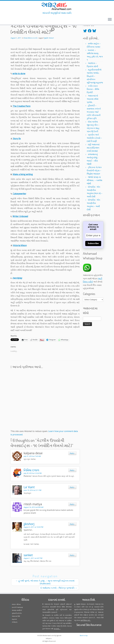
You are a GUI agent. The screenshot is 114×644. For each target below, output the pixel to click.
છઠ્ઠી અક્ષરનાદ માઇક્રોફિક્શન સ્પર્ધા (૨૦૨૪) (93, 148)
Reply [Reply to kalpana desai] (72, 453)
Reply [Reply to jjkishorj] (72, 524)
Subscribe (93, 243)
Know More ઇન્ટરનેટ (31, 38)
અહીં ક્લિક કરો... (86, 620)
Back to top (84, 635)
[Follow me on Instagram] (7, 20)
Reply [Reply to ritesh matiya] (72, 504)
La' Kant (29, 487)
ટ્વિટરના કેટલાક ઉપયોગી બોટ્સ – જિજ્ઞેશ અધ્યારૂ (94, 170)
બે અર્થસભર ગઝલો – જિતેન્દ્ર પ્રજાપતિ (59, 588)
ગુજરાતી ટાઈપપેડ (17, 613)
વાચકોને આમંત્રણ (17, 607)
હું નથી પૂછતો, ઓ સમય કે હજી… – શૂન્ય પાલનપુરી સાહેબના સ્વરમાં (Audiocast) (45, 582)
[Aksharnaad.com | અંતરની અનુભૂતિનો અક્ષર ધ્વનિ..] (57, 6)
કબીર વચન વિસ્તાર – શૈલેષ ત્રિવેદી (93, 89)
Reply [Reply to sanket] (72, 555)
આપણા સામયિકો (17, 610)
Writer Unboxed (20, 216)
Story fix (17, 139)
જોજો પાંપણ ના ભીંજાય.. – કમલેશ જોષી (94, 180)
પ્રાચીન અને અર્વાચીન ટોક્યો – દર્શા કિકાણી (94, 138)
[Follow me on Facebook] (5, 20)
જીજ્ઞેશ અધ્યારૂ (49, 38)
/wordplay (17, 278)
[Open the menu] (110, 20)
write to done (19, 74)
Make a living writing (23, 174)
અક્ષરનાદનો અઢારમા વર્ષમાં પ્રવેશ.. (93, 99)
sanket (28, 555)
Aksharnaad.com (48, 635)
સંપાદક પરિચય (16, 604)
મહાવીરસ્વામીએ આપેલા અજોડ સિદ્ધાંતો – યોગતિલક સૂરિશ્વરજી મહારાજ (95, 76)
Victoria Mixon (20, 245)
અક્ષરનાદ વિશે (16, 616)
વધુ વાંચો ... (57, 629)
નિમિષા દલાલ (31, 470)
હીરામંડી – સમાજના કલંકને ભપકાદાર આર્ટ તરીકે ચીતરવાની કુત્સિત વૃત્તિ (94, 112)
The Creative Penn (22, 106)
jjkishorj (29, 524)
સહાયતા (14, 619)
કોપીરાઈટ (15, 622)
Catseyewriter (20, 194)
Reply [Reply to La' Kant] (72, 487)
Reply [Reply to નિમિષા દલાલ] (72, 470)
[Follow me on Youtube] (9, 20)
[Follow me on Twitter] (4, 20)
